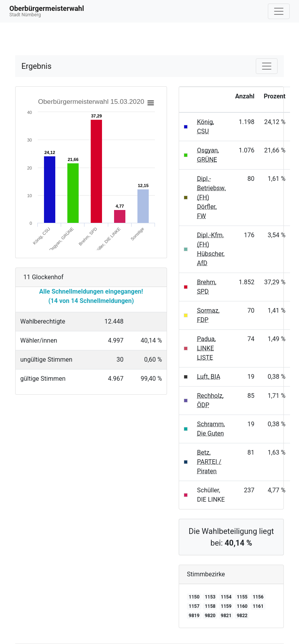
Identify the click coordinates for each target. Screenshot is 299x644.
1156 (258, 597)
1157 (194, 606)
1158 (210, 606)
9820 (210, 616)
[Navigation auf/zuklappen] (279, 11)
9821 (226, 616)
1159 (226, 606)
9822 (242, 616)
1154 (226, 597)
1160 (242, 606)
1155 (242, 597)
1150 (194, 597)
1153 (210, 597)
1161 (258, 606)
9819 (194, 616)
